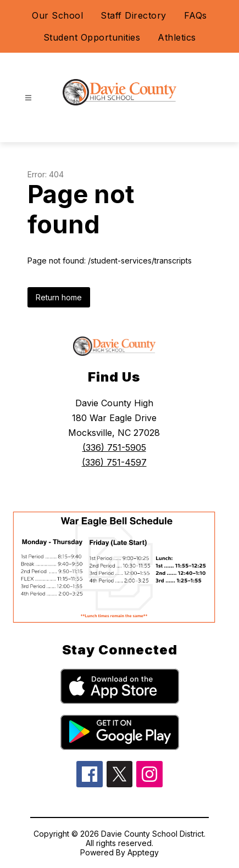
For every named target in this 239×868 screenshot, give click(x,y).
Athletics (177, 37)
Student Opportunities (92, 37)
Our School (57, 15)
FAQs (196, 15)
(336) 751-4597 (114, 462)
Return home (59, 297)
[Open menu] (28, 98)
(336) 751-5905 (114, 447)
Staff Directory (134, 15)
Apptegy (143, 852)
